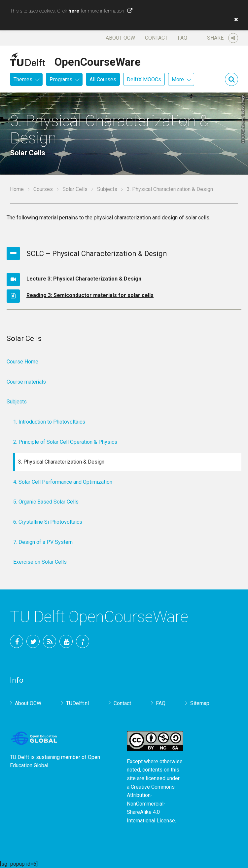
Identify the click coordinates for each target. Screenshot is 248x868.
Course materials (26, 382)
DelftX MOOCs (144, 79)
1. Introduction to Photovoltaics (49, 422)
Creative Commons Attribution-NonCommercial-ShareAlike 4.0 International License (151, 804)
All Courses (103, 79)
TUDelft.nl (77, 703)
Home (17, 189)
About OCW (120, 38)
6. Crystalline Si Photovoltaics (48, 522)
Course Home (22, 362)
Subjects (107, 189)
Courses (43, 189)
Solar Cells (75, 189)
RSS (50, 641)
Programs (61, 79)
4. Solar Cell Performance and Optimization (63, 482)
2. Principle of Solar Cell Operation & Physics (65, 442)
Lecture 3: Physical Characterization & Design (84, 279)
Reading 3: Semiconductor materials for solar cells (90, 295)
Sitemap (200, 703)
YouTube (66, 641)
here (74, 11)
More (178, 79)
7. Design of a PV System (43, 542)
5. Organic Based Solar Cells (46, 502)
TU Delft (83, 641)
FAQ (182, 38)
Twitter (33, 641)
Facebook (17, 641)
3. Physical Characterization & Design (61, 462)
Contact (156, 38)
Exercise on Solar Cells (40, 562)
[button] (234, 19)
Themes (23, 79)
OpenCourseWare (98, 61)
